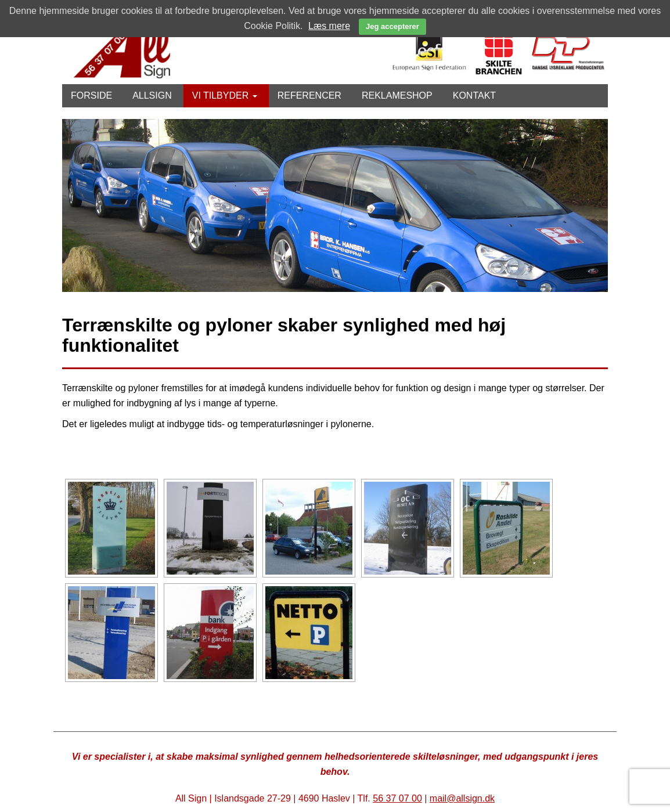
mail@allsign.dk (462, 798)
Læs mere (329, 26)
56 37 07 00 (397, 798)
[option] (335, 205)
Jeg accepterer (392, 26)
